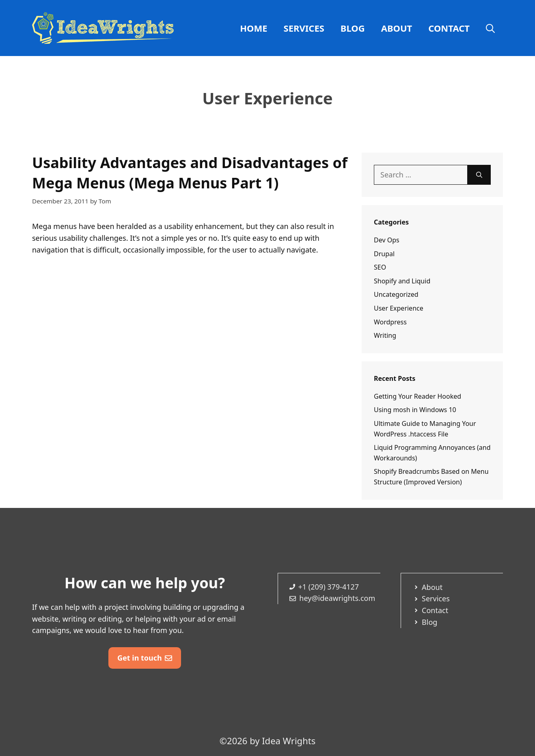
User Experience (399, 308)
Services (304, 28)
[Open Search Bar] (490, 28)
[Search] (479, 175)
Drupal (384, 254)
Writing (385, 335)
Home (253, 28)
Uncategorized (396, 294)
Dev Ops (387, 240)
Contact (449, 28)
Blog (353, 28)
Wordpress (390, 322)
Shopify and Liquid (402, 281)
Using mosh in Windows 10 (415, 410)
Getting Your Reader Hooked (417, 396)
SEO (380, 267)
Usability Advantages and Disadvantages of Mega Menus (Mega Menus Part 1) (190, 173)
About (397, 28)
